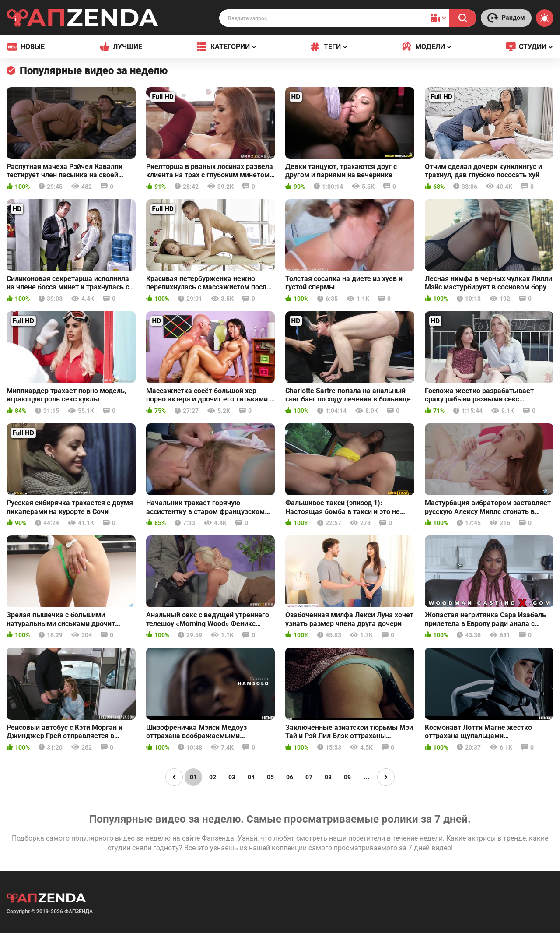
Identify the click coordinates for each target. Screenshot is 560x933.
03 (232, 777)
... (367, 777)
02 (213, 777)
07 (309, 777)
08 (328, 777)
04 (251, 777)
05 (270, 777)
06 (290, 777)
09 (347, 777)
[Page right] (386, 777)
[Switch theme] (545, 18)
